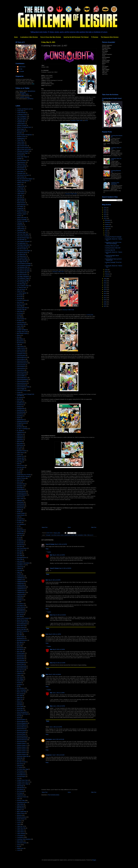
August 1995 (20, 326)
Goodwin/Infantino (21, 491)
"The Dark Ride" (21, 240)
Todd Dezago (20, 786)
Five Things (20, 462)
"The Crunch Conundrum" (23, 236)
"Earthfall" (19, 159)
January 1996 (20, 532)
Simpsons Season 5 (22, 753)
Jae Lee (19, 528)
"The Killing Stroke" (22, 256)
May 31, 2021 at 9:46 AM (55, 674)
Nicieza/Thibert (21, 664)
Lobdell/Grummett (21, 581)
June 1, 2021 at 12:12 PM (56, 727)
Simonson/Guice (21, 729)
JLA (18, 526)
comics (62, 535)
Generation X (20, 486)
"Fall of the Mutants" (22, 160)
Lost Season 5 (20, 604)
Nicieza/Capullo (21, 653)
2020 (105, 279)
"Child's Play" (20, 140)
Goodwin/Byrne (21, 489)
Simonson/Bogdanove (22, 723)
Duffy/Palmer (20, 440)
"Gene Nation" (20, 172)
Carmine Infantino (21, 350)
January (107, 276)
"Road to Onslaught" (22, 219)
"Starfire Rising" (21, 229)
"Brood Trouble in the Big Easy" (25, 135)
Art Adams (19, 321)
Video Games (20, 804)
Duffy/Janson (20, 436)
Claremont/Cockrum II (22, 363)
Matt (51, 555)
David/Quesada (21, 408)
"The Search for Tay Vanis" (23, 271)
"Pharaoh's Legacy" (22, 214)
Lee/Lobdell (20, 570)
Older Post (94, 527)
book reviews (20, 841)
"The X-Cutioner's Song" (23, 286)
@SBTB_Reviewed (25, 97)
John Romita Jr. (21, 550)
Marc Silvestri (20, 615)
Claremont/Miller (21, 376)
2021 (105, 218)
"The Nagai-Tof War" (22, 262)
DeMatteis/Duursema (22, 421)
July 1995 (19, 552)
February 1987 (20, 458)
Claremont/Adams (21, 356)
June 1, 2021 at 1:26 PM (59, 693)
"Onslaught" (48, 535)
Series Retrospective (22, 712)
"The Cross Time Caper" (23, 234)
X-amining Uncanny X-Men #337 (113, 248)
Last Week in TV (21, 565)
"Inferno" (19, 184)
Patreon (19, 675)
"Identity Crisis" (21, 183)
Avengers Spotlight (22, 330)
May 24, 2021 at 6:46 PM (54, 580)
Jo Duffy (19, 539)
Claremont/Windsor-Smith (23, 387)
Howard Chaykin (21, 513)
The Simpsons (20, 771)
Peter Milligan (20, 679)
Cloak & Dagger (21, 389)
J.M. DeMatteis (21, 524)
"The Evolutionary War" (23, 247)
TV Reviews (95, 37)
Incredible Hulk (21, 521)
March (107, 272)
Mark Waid (20, 616)
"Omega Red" (20, 208)
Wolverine (19, 815)
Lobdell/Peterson (21, 589)
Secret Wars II (20, 710)
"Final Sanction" (21, 168)
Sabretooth (20, 703)
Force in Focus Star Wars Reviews (51, 37)
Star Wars (19, 760)
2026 (105, 208)
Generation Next (21, 484)
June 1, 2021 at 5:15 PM (59, 706)
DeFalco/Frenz (21, 420)
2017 (105, 285)
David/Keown (20, 405)
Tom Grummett (21, 791)
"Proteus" (19, 216)
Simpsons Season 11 (22, 745)
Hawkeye (19, 510)
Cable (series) (20, 346)
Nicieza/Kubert (20, 657)
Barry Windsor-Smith (22, 333)
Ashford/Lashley (21, 322)
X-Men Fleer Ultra (21, 828)
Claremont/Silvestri (22, 381)
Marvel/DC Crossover (22, 631)
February (107, 274)
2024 (105, 212)
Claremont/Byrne (21, 359)
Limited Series (20, 576)
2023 (105, 214)
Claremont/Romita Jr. (22, 378)
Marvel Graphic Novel (22, 622)
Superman (19, 766)
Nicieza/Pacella (21, 661)
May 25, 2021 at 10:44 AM (59, 615)
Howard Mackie (21, 515)
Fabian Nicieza (21, 453)
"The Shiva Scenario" (22, 275)
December (108, 220)
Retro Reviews (20, 688)
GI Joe (19, 471)
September (108, 227)
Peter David (20, 677)
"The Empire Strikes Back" (23, 245)
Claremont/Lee (21, 370)
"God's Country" (21, 177)
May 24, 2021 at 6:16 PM (61, 544)
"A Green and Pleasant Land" (24, 109)
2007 (105, 306)
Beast (18, 337)
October (107, 225)
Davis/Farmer (20, 414)
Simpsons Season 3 (22, 749)
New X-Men (20, 651)
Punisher (19, 683)
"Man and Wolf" (21, 201)
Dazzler (19, 418)
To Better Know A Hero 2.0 (23, 782)
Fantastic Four (20, 456)
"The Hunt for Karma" (22, 253)
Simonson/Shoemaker (22, 738)
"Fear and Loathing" (22, 166)
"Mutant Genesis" (21, 203)
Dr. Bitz (21, 69)
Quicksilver (20, 685)
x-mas (18, 850)
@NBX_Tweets (25, 94)
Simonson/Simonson (22, 740)
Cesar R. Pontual (50, 544)
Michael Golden (21, 637)
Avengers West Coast (22, 332)
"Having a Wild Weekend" (23, 181)
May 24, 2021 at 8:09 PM (65, 568)
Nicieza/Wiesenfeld (22, 668)
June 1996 (19, 556)
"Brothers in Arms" (21, 136)
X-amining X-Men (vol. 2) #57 (112, 246)
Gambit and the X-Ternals (23, 477)
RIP (18, 686)
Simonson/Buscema (22, 727)
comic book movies (22, 843)
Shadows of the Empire (23, 714)
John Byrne (20, 546)
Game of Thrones (21, 478)
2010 (105, 300)
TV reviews (20, 767)
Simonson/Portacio (22, 736)
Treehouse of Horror (22, 797)
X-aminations (80, 535)
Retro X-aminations (22, 690)
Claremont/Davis (21, 367)
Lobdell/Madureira (21, 587)
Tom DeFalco (20, 789)
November (108, 222)
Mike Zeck (19, 644)
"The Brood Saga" (21, 232)
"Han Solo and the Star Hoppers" (25, 179)
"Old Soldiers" (20, 206)
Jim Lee (19, 537)
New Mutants (20, 648)
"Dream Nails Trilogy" (22, 157)
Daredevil (19, 399)
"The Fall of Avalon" (22, 249)
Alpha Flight (20, 306)
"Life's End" (20, 197)
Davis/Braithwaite (21, 412)
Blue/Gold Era (20, 341)
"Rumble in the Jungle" (22, 221)
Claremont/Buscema (22, 357)
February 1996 (20, 460)
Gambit (19, 473)
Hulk (18, 517)
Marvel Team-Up (21, 626)
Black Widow (20, 339)
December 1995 (21, 427)
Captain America (21, 348)
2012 (105, 296)
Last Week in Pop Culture (23, 563)
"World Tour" (20, 291)
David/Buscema (21, 403)
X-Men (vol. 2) (90, 535)
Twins (18, 799)
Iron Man (19, 523)
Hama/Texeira (20, 508)
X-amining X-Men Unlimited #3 (115, 183)
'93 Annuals (20, 295)
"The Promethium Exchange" (24, 265)
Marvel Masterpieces (22, 624)
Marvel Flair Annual (22, 620)
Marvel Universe (21, 628)
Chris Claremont (21, 352)
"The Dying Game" (21, 243)
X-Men (85, 535)
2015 (105, 289)
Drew (51, 615)
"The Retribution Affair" (22, 267)
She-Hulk (19, 716)
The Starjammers (21, 773)
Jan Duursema (20, 530)
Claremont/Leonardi (22, 372)
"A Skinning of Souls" (22, 114)
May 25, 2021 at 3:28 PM (59, 649)
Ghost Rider (20, 488)
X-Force (19, 823)
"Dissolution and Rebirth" (23, 151)
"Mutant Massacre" (22, 205)
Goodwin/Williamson (22, 495)
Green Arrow (20, 497)
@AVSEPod (30, 99)
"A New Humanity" (21, 113)
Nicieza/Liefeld (20, 659)
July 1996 (19, 554)
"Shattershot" (20, 225)
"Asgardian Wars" (21, 122)
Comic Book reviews (56, 535)
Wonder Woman (21, 819)
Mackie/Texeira (21, 613)
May (106, 235)
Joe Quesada (20, 543)
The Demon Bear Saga (23, 769)
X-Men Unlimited (21, 834)
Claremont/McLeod (22, 374)
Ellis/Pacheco (20, 445)
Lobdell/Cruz (20, 580)
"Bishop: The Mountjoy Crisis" (24, 127)
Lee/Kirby (19, 569)
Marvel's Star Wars (22, 629)
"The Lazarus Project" (22, 258)
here (33, 84)
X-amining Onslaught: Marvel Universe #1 (112, 256)
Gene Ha (19, 482)
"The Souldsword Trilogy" (23, 278)
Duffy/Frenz (20, 434)
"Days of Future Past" (22, 146)
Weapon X (19, 810)
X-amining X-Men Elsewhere (24, 839)
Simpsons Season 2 (22, 747)
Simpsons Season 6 (22, 755)
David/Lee (19, 407)
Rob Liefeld (20, 696)
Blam (47, 674)
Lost (18, 602)
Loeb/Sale (19, 598)
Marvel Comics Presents (23, 618)
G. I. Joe (19, 469)
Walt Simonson (21, 808)
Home (16, 37)
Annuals (19, 315)
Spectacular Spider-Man (23, 756)
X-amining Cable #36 (110, 250)
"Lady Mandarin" (21, 192)
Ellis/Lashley (20, 443)
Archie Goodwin (21, 319)
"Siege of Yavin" (21, 227)
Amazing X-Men (21, 310)
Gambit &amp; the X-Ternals (24, 475)
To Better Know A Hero (22, 780)
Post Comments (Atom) (54, 795)
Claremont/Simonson (22, 383)
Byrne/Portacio (21, 343)
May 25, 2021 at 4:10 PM (59, 663)
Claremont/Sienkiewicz (22, 380)
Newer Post (45, 527)
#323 (71, 194)
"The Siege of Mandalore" (23, 276)
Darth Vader (20, 401)
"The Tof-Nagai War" (22, 282)
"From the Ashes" (21, 170)
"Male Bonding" (21, 199)
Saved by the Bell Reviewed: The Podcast (76, 37)
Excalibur (19, 449)
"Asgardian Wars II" (22, 120)
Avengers (19, 328)
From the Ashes (21, 467)
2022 (105, 216)
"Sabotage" (20, 223)
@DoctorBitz (23, 93)
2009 (105, 302)
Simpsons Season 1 (22, 743)
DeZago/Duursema (22, 423)
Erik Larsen (20, 447)
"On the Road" (20, 210)
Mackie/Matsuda (21, 611)
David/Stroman (21, 410)
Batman (19, 335)
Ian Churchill (20, 519)
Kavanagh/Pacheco (22, 558)
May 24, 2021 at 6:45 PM (59, 555)
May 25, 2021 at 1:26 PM (55, 634)
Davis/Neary (20, 416)
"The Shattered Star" (22, 273)
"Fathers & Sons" (21, 164)
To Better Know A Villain (23, 784)
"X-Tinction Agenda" (22, 293)
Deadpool (19, 425)
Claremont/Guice (21, 369)
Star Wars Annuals (21, 762)
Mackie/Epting (20, 609)
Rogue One (20, 699)
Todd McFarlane (21, 788)
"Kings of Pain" (21, 190)
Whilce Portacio (21, 813)
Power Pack (20, 681)
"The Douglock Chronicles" (23, 241)
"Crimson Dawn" (21, 144)
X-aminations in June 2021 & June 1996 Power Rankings (113, 243)
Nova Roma (20, 672)
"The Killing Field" (21, 254)
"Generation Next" (21, 173)
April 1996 (19, 317)
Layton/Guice (20, 567)
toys (18, 847)
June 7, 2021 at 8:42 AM (59, 755)
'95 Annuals (20, 299)
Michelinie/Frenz (21, 639)
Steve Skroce (20, 764)
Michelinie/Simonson (22, 640)
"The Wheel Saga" (21, 284)
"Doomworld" (20, 155)
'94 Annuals (20, 297)
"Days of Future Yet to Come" (24, 149)
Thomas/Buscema (21, 775)
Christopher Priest (21, 354)
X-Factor (19, 821)
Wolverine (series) (21, 817)
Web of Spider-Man (22, 812)
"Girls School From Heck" (23, 175)
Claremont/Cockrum (22, 361)
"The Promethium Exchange (24, 264)
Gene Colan (20, 480)
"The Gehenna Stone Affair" (24, 251)
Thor (18, 778)
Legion (19, 572)
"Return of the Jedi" (22, 218)
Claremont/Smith (21, 385)
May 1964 (19, 633)
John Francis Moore (22, 548)
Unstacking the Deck (22, 802)
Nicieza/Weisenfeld (22, 666)
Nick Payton (49, 739)
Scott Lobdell (20, 707)
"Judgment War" (21, 186)
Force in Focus (21, 465)
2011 (105, 298)
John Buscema (21, 545)
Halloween (19, 500)
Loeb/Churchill (20, 594)
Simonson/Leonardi (22, 731)
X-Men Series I (21, 830)
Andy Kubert (20, 311)
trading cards (20, 848)
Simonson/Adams (21, 719)
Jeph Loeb (19, 535)
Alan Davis (20, 302)
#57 (90, 315)
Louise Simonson (21, 607)
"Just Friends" (20, 188)
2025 (105, 210)
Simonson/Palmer (21, 734)
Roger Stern (20, 697)
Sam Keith (19, 705)
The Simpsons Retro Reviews (110, 37)
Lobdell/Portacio (21, 591)
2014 (105, 291)
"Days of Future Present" (23, 148)
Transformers (20, 795)
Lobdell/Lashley (21, 585)
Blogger (94, 860)
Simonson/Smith (21, 742)
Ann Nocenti (20, 313)
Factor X (19, 454)
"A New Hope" (20, 111)
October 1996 (74, 535)
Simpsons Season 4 (22, 751)
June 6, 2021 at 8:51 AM (58, 739)
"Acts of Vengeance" (22, 116)
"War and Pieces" (21, 289)
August (107, 229)
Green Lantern (20, 499)
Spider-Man (20, 758)
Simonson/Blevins (21, 721)
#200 (77, 120)
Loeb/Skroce (20, 600)
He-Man (19, 512)
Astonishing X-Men (22, 324)
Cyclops (19, 392)
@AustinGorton (31, 91)
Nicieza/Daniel (20, 655)
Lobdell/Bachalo (21, 578)
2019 (105, 281)
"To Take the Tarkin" (22, 287)
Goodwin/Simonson (22, 493)
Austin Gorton (22, 67)
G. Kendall (21, 71)
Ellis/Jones (20, 442)
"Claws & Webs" (21, 142)
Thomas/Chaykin (21, 777)
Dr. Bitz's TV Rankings (22, 429)
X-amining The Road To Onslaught (113, 237)
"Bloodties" (20, 133)
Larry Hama (20, 561)
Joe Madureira (20, 541)
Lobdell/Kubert (67, 535)
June (106, 233)
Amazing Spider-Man (22, 308)
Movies (19, 646)
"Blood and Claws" (21, 131)
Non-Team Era (20, 670)
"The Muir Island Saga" (23, 260)
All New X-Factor (21, 304)
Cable (18, 345)
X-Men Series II (21, 832)
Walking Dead (20, 806)
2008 (105, 304)
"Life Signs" (20, 195)
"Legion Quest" (21, 194)
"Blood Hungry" (21, 129)
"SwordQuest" (20, 230)
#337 (58, 272)
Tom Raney (20, 793)
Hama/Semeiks (21, 504)
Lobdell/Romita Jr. (21, 592)
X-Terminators (20, 836)
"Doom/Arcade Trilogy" (22, 153)
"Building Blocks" (21, 138)
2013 (105, 293)
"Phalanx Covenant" (22, 212)
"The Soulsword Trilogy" (23, 280)
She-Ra (19, 718)
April (106, 270)
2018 (105, 283)
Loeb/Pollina (20, 596)
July (106, 231)
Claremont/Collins (21, 365)
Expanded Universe (22, 451)
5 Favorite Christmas (22, 300)
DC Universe (20, 397)
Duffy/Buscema (21, 432)
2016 (105, 287)
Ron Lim (19, 701)
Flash (18, 464)
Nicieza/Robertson (21, 662)
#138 (68, 310)
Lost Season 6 (20, 605)
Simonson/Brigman (22, 725)
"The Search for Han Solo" (23, 269)
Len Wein (19, 574)
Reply (47, 549)
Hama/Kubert (20, 502)
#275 (86, 120)
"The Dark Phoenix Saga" (23, 238)
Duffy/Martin (20, 438)
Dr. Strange (20, 431)
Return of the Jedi (21, 692)
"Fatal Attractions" (21, 162)
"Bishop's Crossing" (22, 125)
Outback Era (20, 673)
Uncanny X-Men (21, 800)
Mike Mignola (20, 642)
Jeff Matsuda (20, 534)
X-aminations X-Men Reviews (29, 37)
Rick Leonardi (20, 694)
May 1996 (19, 635)
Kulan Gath (20, 559)
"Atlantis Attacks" (21, 124)
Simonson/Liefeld (21, 732)
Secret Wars (20, 708)
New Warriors (20, 650)
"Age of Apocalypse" (22, 118)
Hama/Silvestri (20, 506)
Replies (49, 552)
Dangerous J (49, 755)
